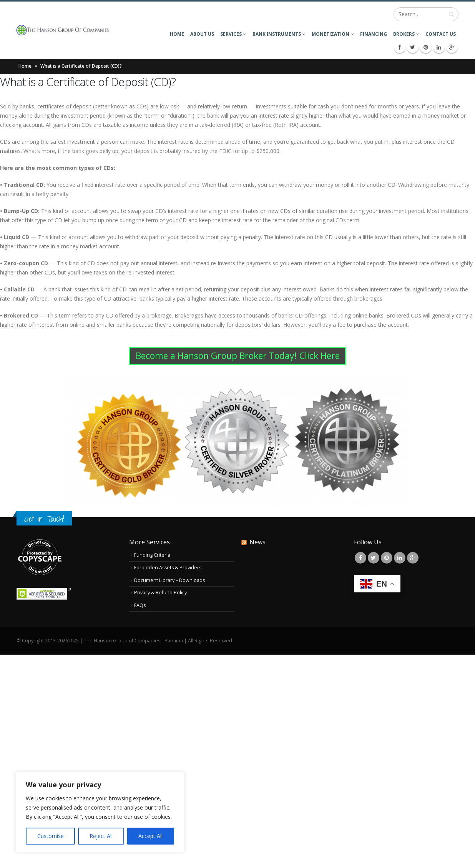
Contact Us (441, 34)
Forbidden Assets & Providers (169, 568)
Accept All (150, 836)
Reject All (101, 836)
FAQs (140, 605)
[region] (100, 812)
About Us (202, 34)
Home (177, 34)
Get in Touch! (44, 519)
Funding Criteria (152, 555)
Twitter (374, 558)
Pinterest (387, 558)
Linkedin (400, 558)
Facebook (360, 558)
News (257, 542)
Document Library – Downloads (170, 580)
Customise (51, 836)
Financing (374, 34)
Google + (413, 558)
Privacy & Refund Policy (160, 593)
